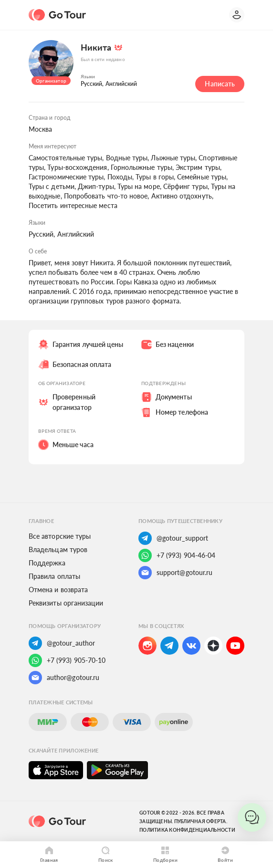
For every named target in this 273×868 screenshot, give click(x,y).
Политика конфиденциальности (187, 830)
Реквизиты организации (66, 603)
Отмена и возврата (58, 590)
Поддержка (47, 563)
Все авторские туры (60, 536)
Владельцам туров (58, 549)
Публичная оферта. (201, 821)
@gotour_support (173, 538)
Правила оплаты (54, 576)
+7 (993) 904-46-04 (177, 555)
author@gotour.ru (64, 678)
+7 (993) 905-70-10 (67, 660)
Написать (220, 84)
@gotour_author (62, 643)
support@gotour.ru (175, 573)
